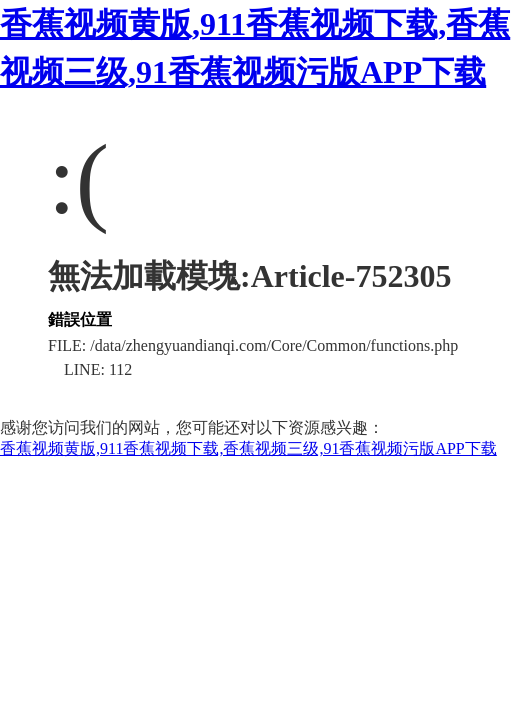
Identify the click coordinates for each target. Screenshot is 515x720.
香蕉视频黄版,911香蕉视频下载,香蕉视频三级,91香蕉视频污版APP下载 (248, 448)
